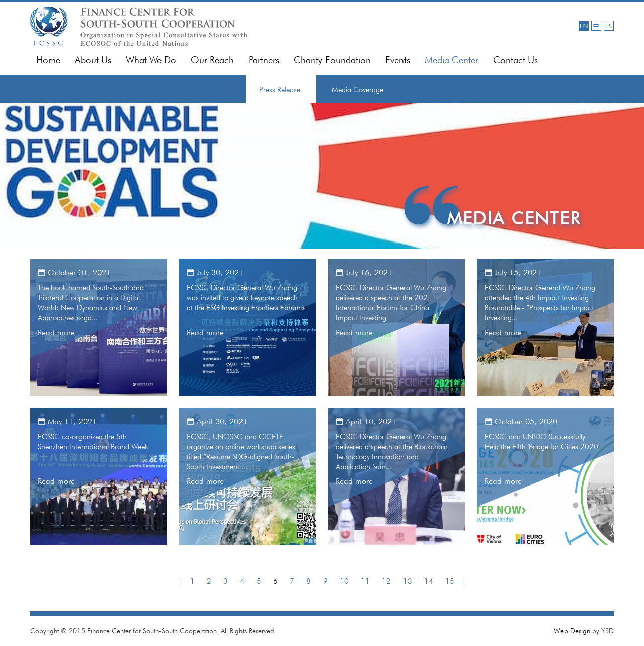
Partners (264, 60)
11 (365, 581)
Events (398, 60)
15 (450, 581)
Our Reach (212, 60)
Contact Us (515, 60)
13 (408, 581)
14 (429, 581)
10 (344, 581)
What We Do (151, 60)
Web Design (572, 631)
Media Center (452, 60)
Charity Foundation (332, 60)
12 (386, 581)
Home (48, 60)
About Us (93, 60)
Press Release (280, 90)
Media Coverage (357, 90)
